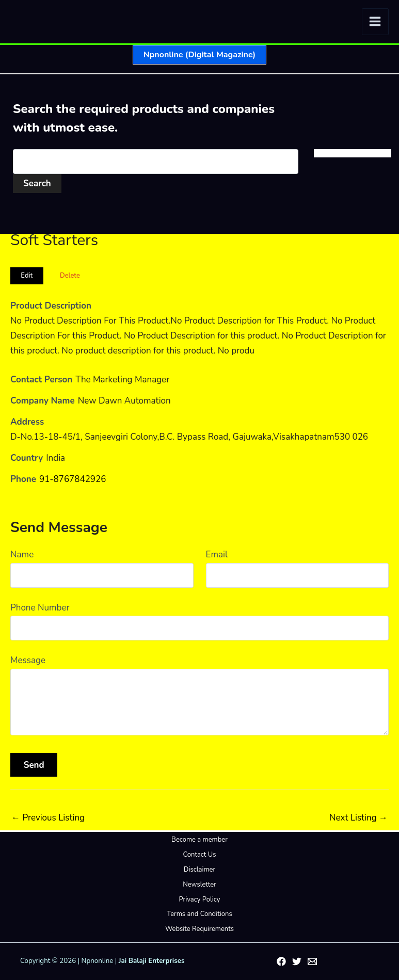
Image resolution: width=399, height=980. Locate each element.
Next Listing (358, 818)
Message (28, 660)
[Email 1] (312, 961)
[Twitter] (297, 961)
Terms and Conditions (199, 914)
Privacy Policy (199, 899)
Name (22, 555)
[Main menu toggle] (376, 22)
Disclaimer (199, 870)
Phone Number (40, 608)
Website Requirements (199, 929)
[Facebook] (281, 961)
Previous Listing (48, 818)
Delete (70, 276)
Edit (27, 276)
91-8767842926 (73, 479)
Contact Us (199, 855)
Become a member (199, 840)
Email (217, 555)
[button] (199, 55)
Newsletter (199, 885)
